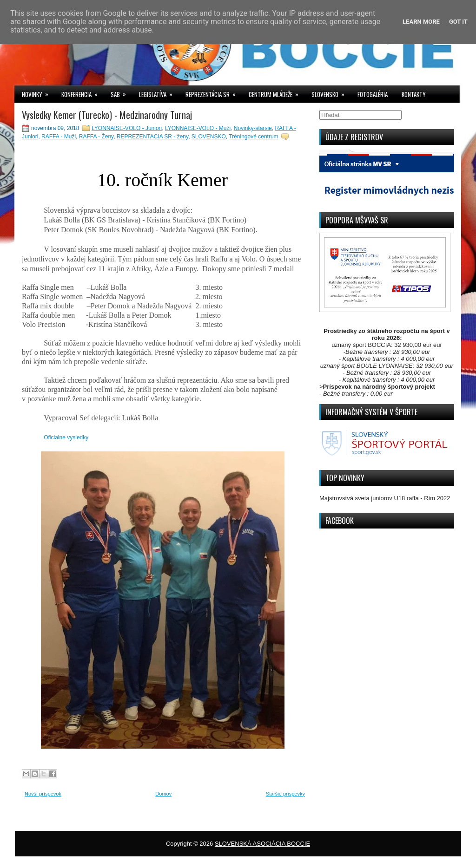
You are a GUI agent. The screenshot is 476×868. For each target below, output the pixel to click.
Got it (458, 22)
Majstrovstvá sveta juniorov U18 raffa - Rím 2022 (385, 498)
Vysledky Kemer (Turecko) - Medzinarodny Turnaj (107, 115)
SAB (121, 92)
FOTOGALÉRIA (373, 94)
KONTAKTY (414, 94)
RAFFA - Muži (59, 137)
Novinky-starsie (253, 128)
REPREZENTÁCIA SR (214, 92)
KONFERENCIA (83, 92)
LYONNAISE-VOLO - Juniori (127, 128)
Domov (163, 794)
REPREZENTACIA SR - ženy (152, 137)
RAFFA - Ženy (96, 137)
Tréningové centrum (253, 137)
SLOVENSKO (331, 92)
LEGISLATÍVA (159, 92)
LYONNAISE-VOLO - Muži (198, 128)
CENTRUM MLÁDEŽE (277, 92)
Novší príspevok (43, 794)
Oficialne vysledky (66, 437)
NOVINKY (38, 92)
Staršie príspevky (285, 794)
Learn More (421, 22)
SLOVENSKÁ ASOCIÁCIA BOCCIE (262, 844)
